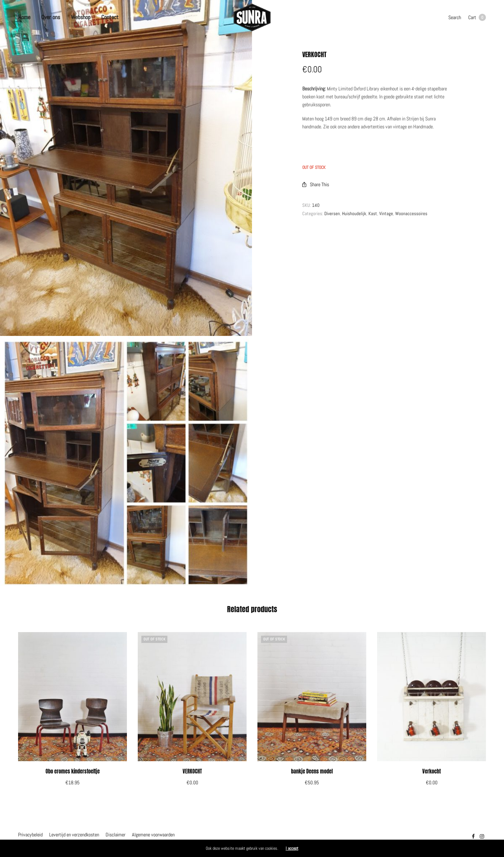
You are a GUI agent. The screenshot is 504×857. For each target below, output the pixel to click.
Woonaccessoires (411, 214)
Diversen (332, 214)
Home (24, 17)
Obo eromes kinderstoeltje (73, 771)
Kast (373, 214)
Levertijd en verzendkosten (74, 835)
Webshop (81, 17)
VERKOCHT (192, 771)
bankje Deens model (312, 771)
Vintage (386, 214)
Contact (110, 17)
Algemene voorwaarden (153, 835)
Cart (477, 17)
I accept (292, 848)
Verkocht (432, 771)
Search (455, 17)
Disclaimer (116, 835)
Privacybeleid (30, 835)
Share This (316, 184)
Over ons (51, 17)
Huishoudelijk (354, 214)
